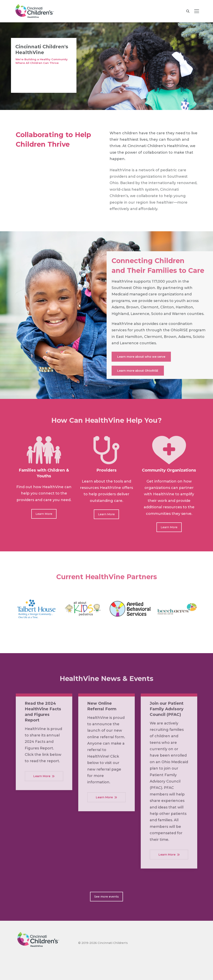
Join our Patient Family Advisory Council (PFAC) (167, 712)
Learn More (44, 514)
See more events (106, 897)
